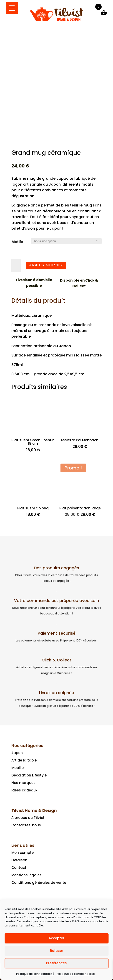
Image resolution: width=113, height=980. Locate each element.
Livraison (19, 860)
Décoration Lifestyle (29, 775)
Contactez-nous (26, 825)
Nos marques (23, 783)
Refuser (57, 951)
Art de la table (24, 760)
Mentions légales (26, 875)
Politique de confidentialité (35, 974)
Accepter (56, 938)
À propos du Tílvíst (28, 818)
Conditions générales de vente (39, 883)
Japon (17, 753)
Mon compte (23, 853)
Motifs (17, 242)
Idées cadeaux (24, 790)
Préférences (56, 963)
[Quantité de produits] (16, 265)
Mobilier (18, 768)
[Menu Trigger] (12, 8)
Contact (19, 868)
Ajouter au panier (46, 265)
